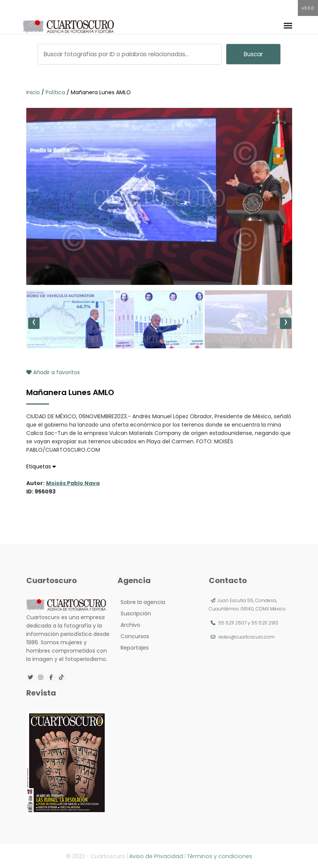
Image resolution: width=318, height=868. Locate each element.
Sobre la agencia (141, 602)
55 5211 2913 (265, 623)
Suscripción (134, 613)
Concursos (133, 636)
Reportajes (133, 648)
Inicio (34, 92)
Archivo (129, 625)
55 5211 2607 (232, 623)
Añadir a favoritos (53, 372)
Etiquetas (41, 466)
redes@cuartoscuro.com (246, 637)
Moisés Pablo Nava (73, 483)
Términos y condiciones (220, 856)
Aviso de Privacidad (156, 856)
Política (55, 92)
